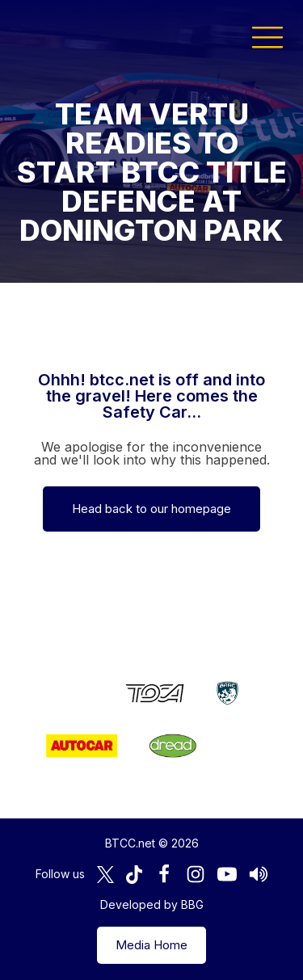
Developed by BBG (152, 904)
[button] (267, 36)
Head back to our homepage (151, 509)
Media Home (151, 945)
